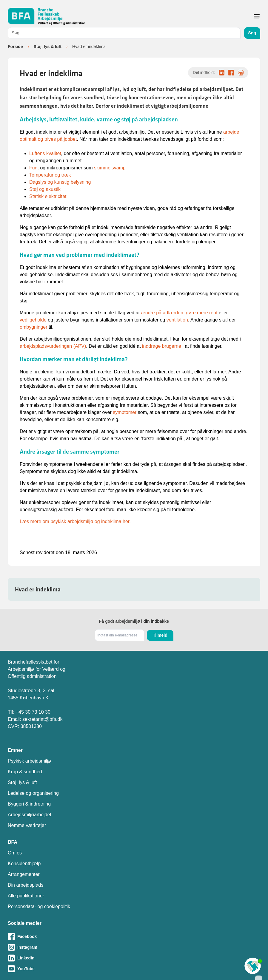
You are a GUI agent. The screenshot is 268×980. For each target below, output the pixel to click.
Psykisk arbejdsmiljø (29, 761)
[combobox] (124, 33)
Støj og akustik (45, 189)
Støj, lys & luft (48, 47)
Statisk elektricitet (48, 196)
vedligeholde (33, 320)
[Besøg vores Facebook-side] (134, 936)
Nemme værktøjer (27, 825)
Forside (15, 47)
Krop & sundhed (25, 772)
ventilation (177, 320)
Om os (15, 853)
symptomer (125, 412)
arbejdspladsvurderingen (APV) (53, 346)
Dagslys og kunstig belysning (60, 182)
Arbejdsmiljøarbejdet (30, 815)
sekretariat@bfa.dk (43, 719)
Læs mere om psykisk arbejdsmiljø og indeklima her (74, 521)
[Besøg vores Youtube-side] (134, 969)
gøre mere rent (202, 313)
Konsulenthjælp (24, 864)
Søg (252, 33)
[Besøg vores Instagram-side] (134, 947)
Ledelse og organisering (33, 793)
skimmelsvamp (110, 168)
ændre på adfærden (162, 313)
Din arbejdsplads (26, 885)
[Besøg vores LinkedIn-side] (134, 958)
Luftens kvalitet (45, 153)
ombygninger (34, 327)
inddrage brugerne (162, 346)
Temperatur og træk (50, 175)
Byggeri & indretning (29, 804)
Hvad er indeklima (38, 589)
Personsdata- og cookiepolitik (39, 906)
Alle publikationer (26, 896)
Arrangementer (24, 874)
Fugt (34, 168)
